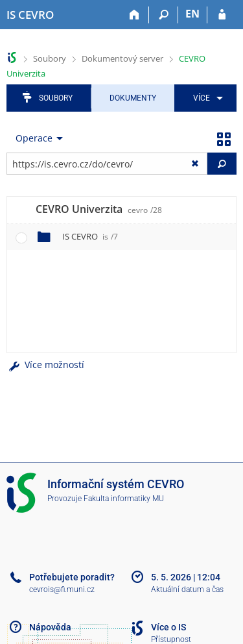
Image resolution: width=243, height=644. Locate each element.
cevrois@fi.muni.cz (62, 589)
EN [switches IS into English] (192, 14)
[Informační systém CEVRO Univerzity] (30, 15)
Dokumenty (133, 98)
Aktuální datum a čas (187, 589)
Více (202, 98)
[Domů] (134, 15)
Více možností (45, 365)
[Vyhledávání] (164, 15)
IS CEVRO (90, 236)
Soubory (50, 58)
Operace (34, 138)
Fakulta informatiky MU (124, 499)
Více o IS (168, 627)
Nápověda (50, 627)
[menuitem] (206, 98)
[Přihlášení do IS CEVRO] (222, 15)
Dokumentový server (122, 58)
